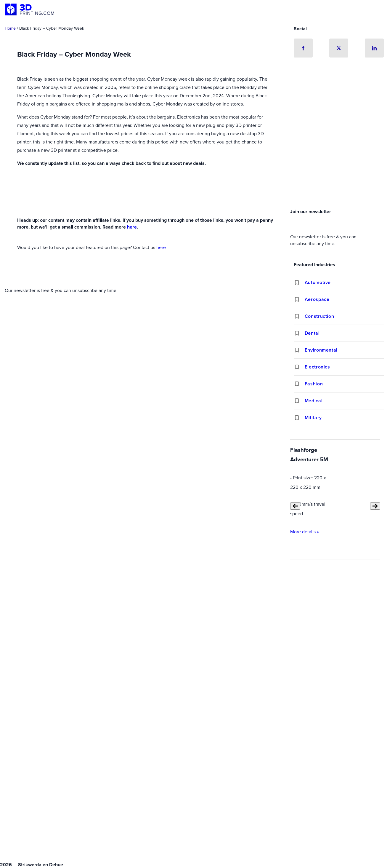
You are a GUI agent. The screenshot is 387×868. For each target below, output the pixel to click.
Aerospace (317, 299)
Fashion (314, 384)
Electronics (317, 367)
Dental (312, 333)
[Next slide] (375, 506)
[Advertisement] (339, 162)
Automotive (318, 282)
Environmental (321, 350)
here (132, 227)
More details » (305, 532)
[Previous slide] (295, 506)
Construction (319, 316)
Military (313, 418)
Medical (314, 401)
